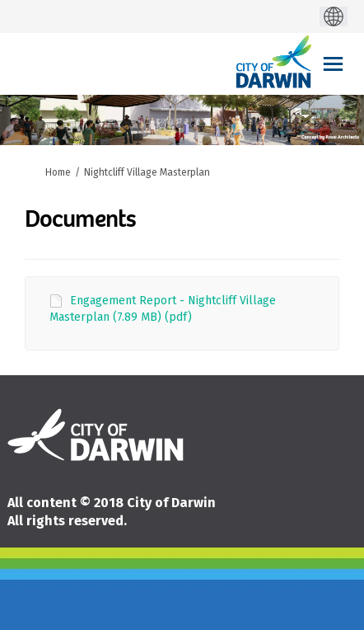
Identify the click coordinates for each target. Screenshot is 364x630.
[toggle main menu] (333, 64)
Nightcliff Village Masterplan (147, 172)
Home (58, 172)
